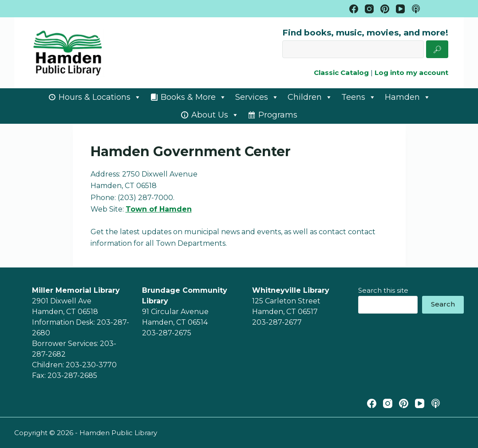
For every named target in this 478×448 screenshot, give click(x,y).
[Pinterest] (385, 9)
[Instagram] (369, 9)
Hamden (408, 97)
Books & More (194, 97)
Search (443, 304)
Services (257, 97)
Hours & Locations (100, 97)
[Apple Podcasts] (416, 9)
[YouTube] (400, 9)
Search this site (383, 290)
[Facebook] (354, 9)
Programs (278, 115)
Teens (359, 97)
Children (310, 97)
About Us (215, 115)
